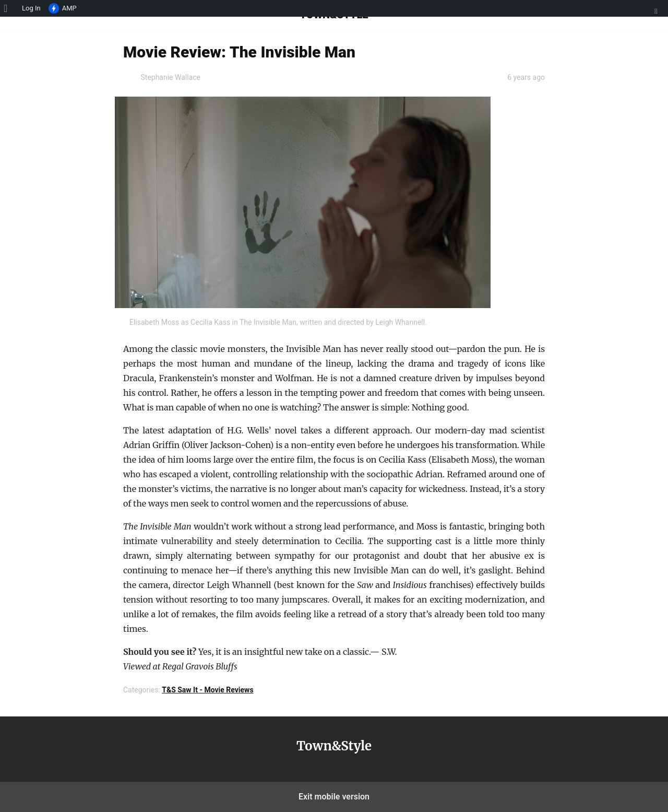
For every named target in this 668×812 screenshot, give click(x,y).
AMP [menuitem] (63, 9)
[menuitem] (9, 8)
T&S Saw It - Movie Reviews (207, 690)
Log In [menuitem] (31, 8)
